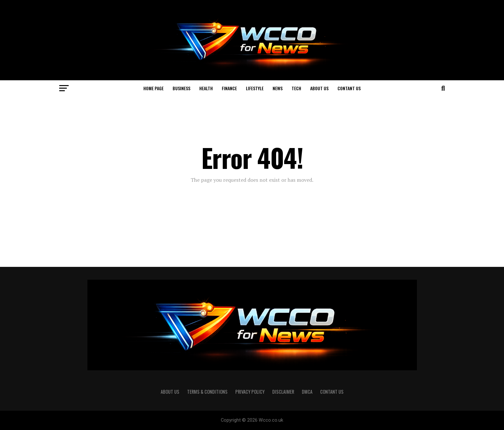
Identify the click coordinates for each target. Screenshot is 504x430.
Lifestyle (255, 88)
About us (319, 88)
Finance (229, 88)
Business (181, 88)
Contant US (349, 88)
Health (206, 88)
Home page (153, 88)
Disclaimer (283, 392)
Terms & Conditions (207, 392)
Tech (296, 88)
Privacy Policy (250, 392)
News (278, 88)
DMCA (307, 392)
